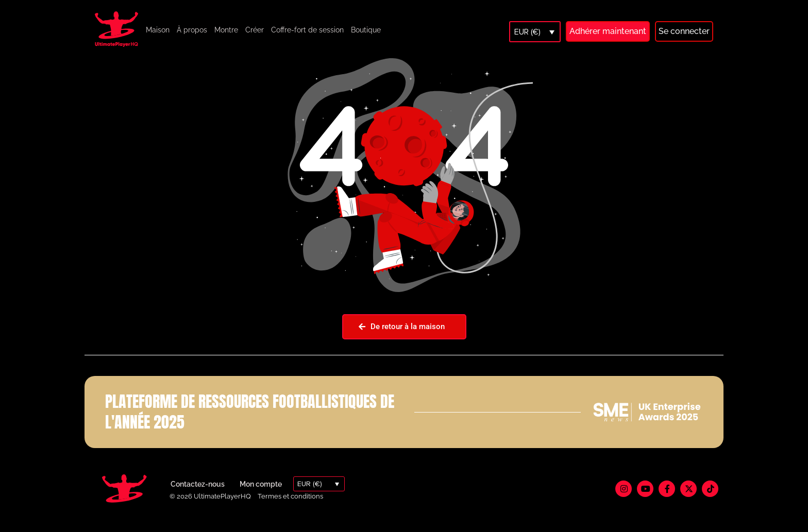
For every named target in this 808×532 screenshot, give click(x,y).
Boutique (366, 30)
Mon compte (261, 495)
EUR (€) (527, 32)
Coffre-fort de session (307, 30)
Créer (255, 30)
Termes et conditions (290, 508)
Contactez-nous (198, 495)
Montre (226, 30)
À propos (192, 30)
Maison (158, 30)
